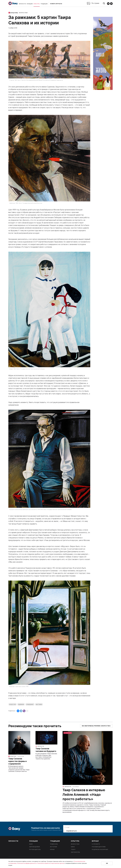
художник (21, 704)
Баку (31, 844)
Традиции (44, 4)
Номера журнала (56, 4)
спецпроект (30, 704)
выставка (39, 704)
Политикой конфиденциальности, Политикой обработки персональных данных (41, 863)
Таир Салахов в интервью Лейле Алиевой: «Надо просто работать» (84, 794)
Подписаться (71, 831)
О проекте (96, 844)
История (54, 847)
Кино (73, 847)
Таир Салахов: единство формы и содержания (17, 761)
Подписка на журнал (100, 849)
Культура (37, 4)
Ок (107, 863)
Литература (75, 852)
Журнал (95, 841)
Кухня (52, 849)
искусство (13, 704)
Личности (22, 4)
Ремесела (54, 844)
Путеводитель (35, 849)
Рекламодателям (99, 847)
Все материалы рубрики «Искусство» (96, 726)
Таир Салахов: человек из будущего (46, 750)
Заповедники (34, 847)
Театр (73, 849)
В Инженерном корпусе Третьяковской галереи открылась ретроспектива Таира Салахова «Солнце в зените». (19, 769)
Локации (30, 4)
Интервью (76, 787)
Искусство (23, 13)
